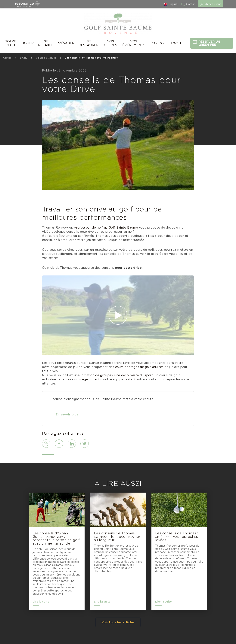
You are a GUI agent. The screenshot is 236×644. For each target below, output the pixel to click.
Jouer (28, 43)
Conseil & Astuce (46, 58)
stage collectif (90, 379)
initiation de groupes (97, 375)
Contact (191, 4)
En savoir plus (67, 415)
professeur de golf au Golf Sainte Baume (106, 228)
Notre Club (10, 43)
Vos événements (134, 43)
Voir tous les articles (118, 622)
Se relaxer (46, 43)
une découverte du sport (134, 375)
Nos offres (110, 43)
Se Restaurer (89, 43)
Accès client (213, 4)
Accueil (7, 58)
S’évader (66, 43)
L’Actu (177, 43)
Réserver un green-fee (209, 43)
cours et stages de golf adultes (139, 367)
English (173, 4)
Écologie (158, 43)
